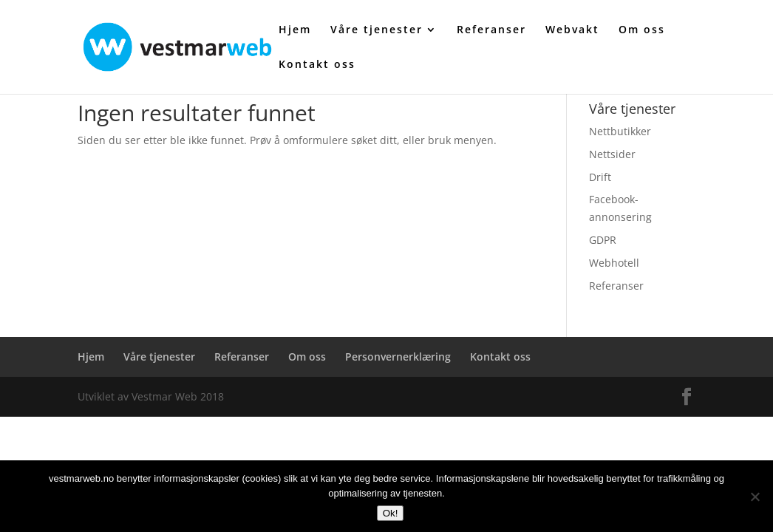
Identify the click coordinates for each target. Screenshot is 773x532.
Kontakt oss (317, 65)
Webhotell (614, 263)
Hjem (295, 30)
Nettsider (612, 154)
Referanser (491, 30)
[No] (755, 497)
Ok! (391, 513)
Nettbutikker (620, 131)
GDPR (603, 240)
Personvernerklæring (398, 357)
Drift (600, 177)
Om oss (642, 30)
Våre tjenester (377, 30)
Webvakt (572, 30)
